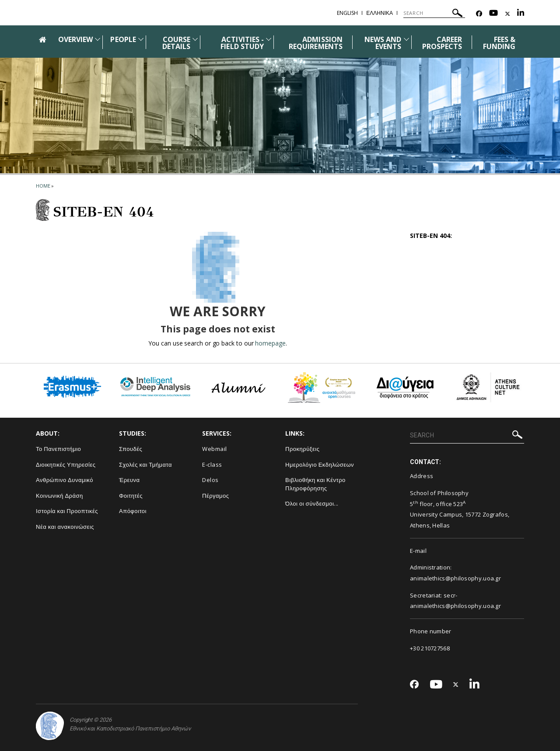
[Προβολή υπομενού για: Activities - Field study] (269, 39)
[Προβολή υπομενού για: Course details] (195, 39)
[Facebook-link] (479, 14)
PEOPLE (123, 39)
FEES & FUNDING (499, 43)
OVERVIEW (75, 39)
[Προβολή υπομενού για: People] (141, 39)
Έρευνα (129, 480)
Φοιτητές (131, 496)
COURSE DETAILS (176, 43)
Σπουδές (131, 449)
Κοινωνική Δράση (59, 496)
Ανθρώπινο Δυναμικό (65, 480)
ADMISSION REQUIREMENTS (316, 43)
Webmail (215, 449)
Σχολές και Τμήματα (145, 465)
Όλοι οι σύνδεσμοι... (312, 503)
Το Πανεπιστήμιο (58, 449)
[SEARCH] (434, 13)
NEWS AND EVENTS (383, 43)
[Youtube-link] (493, 14)
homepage (270, 343)
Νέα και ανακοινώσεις (65, 527)
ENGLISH (347, 13)
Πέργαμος (216, 496)
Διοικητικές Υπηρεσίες (66, 465)
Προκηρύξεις (303, 449)
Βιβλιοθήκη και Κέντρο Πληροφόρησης (315, 484)
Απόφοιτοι (133, 511)
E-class (212, 465)
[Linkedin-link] (521, 14)
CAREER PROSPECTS (442, 43)
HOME (43, 186)
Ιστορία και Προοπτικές (67, 511)
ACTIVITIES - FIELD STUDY (242, 43)
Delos (210, 480)
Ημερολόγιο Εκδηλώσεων (320, 465)
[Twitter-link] (507, 14)
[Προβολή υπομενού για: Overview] (98, 39)
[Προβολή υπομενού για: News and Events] (406, 39)
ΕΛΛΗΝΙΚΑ (380, 13)
